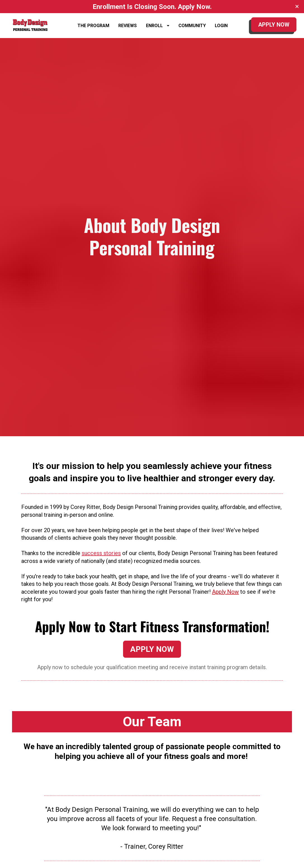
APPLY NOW (274, 27)
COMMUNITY (192, 28)
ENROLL (158, 28)
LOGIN (221, 28)
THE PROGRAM (93, 28)
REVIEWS (128, 28)
